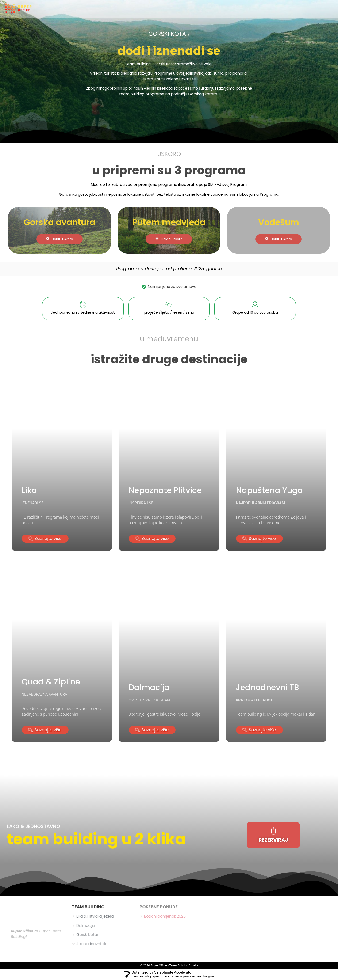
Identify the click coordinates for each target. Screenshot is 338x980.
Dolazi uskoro (60, 239)
